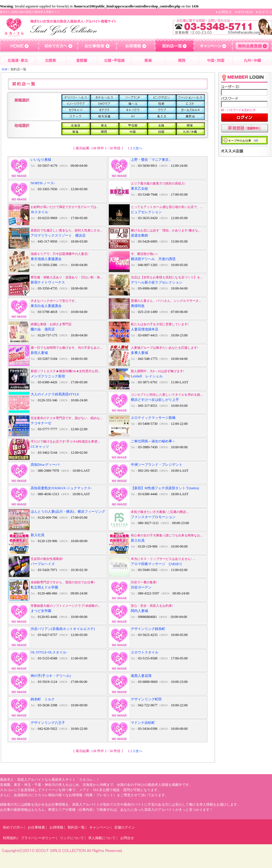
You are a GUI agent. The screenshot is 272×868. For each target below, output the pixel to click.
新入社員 (38, 535)
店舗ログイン (125, 827)
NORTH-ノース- (43, 183)
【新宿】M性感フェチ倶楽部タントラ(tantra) (165, 488)
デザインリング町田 (146, 699)
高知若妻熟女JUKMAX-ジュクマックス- (61, 488)
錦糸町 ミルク (43, 699)
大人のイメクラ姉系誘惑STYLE (55, 394)
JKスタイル (39, 212)
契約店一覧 (76, 827)
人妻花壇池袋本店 (145, 329)
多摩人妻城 (139, 353)
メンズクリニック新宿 (48, 376)
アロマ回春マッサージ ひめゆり (157, 564)
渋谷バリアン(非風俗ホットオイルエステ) (63, 629)
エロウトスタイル (145, 652)
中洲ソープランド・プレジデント (157, 465)
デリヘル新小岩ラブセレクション (157, 282)
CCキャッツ (40, 447)
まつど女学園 (41, 611)
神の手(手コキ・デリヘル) (51, 676)
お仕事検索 (36, 827)
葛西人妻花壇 (141, 676)
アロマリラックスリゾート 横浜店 (58, 235)
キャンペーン (100, 827)
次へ (139, 148)
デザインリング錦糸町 (148, 629)
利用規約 (10, 838)
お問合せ (225, 12)
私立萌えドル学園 (44, 587)
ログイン (265, 12)
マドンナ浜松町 (143, 723)
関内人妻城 (139, 611)
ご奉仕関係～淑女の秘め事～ (153, 441)
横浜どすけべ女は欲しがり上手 (155, 400)
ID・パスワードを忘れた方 (238, 110)
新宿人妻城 (39, 353)
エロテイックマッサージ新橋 (153, 418)
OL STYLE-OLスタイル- (49, 652)
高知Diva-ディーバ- (45, 465)
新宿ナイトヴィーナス (48, 282)
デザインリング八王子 (48, 723)
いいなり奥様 (41, 160)
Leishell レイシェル (147, 376)
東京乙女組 (139, 189)
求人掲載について (102, 838)
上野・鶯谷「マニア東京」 (151, 160)
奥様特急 (138, 306)
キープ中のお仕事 (243, 141)
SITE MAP (245, 12)
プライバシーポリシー (38, 838)
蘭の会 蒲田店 (43, 329)
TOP (4, 69)
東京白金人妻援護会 (46, 306)
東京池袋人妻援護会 (46, 259)
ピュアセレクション (146, 212)
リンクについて (72, 838)
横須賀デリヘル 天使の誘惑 (153, 259)
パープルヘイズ (43, 564)
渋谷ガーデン (141, 587)
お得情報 (56, 827)
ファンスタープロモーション (153, 517)
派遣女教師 (139, 235)
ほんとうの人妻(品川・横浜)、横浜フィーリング (68, 512)
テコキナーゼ (41, 423)
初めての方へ (13, 827)
